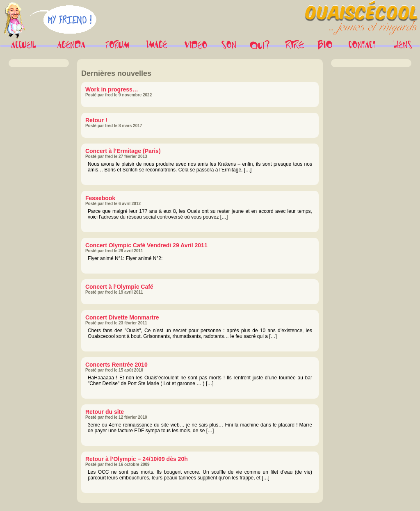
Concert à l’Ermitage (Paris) (123, 151)
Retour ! (96, 120)
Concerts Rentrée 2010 (116, 365)
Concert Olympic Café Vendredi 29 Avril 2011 (146, 245)
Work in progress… (112, 89)
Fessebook (100, 198)
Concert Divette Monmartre (122, 317)
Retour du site (105, 412)
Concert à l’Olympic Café (119, 287)
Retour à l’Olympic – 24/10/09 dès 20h (137, 459)
